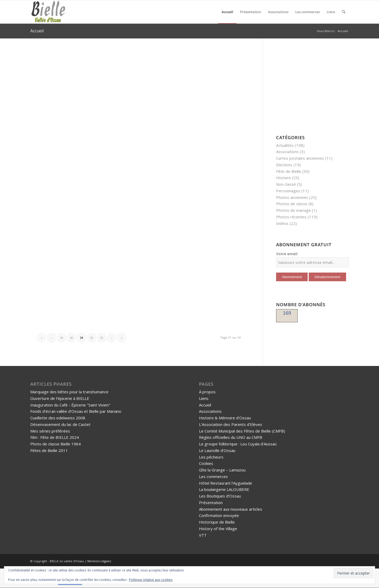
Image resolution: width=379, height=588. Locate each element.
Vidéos (282, 223)
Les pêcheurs (211, 457)
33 (102, 338)
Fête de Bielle (289, 171)
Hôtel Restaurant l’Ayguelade (226, 483)
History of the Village (218, 529)
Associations (287, 152)
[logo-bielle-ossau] (49, 12)
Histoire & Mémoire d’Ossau (225, 418)
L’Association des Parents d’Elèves (231, 424)
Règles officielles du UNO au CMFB (231, 437)
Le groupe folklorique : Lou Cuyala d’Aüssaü (238, 444)
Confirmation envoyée (219, 515)
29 (62, 338)
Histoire (283, 178)
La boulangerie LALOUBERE (224, 489)
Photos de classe (292, 204)
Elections (284, 165)
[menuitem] (227, 12)
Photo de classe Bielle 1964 (56, 444)
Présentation (211, 502)
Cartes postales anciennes (300, 158)
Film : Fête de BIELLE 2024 (55, 437)
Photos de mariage (293, 210)
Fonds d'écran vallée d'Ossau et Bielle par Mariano (76, 411)
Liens (204, 398)
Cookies (206, 463)
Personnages (288, 191)
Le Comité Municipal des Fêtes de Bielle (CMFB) (242, 431)
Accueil (37, 31)
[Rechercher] (344, 12)
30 (72, 338)
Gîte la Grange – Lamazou (222, 470)
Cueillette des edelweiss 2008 (58, 418)
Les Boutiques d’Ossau (220, 496)
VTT (203, 535)
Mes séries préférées (50, 431)
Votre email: (287, 254)
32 (92, 338)
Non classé (286, 184)
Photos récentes (291, 217)
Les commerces (213, 476)
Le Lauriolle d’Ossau (217, 450)
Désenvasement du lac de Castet (60, 424)
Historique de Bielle (217, 522)
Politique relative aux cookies (151, 580)
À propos (207, 392)
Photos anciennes (292, 197)
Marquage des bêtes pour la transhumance (69, 392)
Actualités (285, 145)
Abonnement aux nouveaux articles (231, 509)
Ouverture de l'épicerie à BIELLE (60, 398)
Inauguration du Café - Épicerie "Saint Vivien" (70, 405)
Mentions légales (99, 561)
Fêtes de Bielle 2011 (49, 450)
